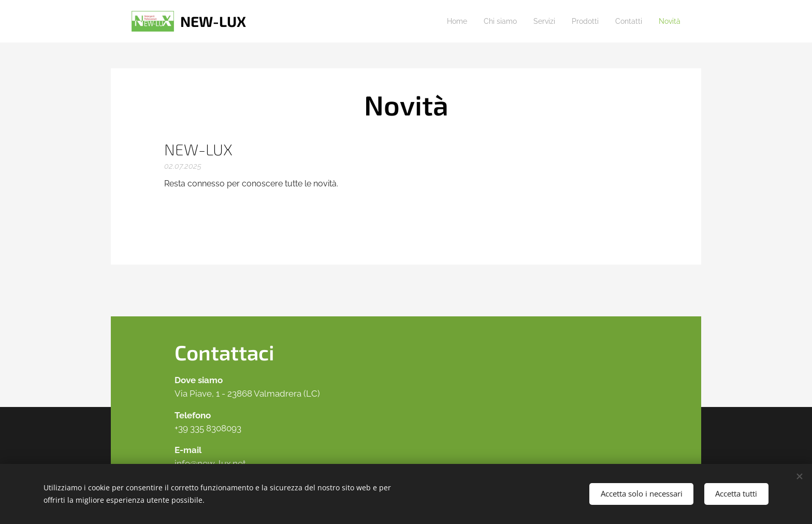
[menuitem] (441, 21)
